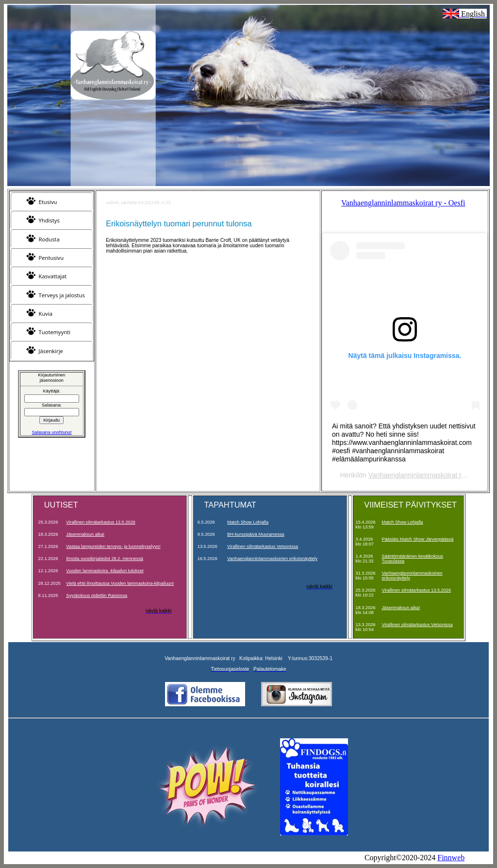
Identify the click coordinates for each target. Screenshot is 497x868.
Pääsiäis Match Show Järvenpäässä (418, 539)
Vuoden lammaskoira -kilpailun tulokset (105, 571)
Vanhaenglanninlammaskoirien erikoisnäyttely (272, 559)
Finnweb (451, 858)
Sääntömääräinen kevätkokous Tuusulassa (413, 559)
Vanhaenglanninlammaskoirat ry (417, 475)
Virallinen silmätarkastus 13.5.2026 (101, 522)
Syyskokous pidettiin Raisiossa (97, 596)
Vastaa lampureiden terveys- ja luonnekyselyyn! (113, 546)
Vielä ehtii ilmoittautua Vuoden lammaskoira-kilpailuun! (120, 583)
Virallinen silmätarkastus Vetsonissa (263, 546)
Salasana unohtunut (51, 432)
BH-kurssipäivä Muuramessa (256, 534)
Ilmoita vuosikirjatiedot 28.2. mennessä (105, 559)
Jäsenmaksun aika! (85, 534)
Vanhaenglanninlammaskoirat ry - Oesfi (403, 203)
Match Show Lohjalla (248, 522)
